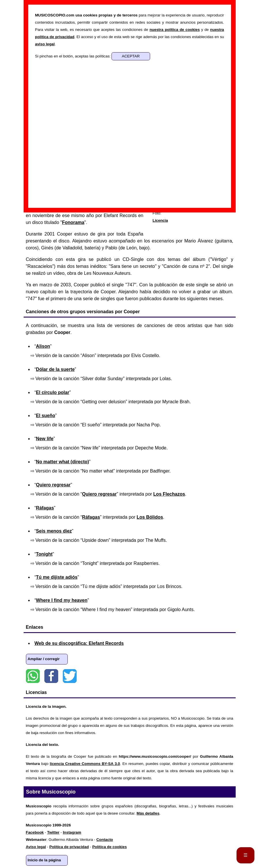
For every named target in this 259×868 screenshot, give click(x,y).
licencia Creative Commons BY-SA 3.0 (85, 764)
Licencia (160, 220)
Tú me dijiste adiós (57, 577)
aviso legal (45, 44)
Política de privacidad (69, 847)
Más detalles (148, 813)
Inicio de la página (44, 860)
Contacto (105, 840)
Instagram (72, 832)
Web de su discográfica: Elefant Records (79, 643)
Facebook (51, 676)
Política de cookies (109, 847)
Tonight (44, 554)
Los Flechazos (169, 494)
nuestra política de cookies (175, 30)
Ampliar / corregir (44, 659)
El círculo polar (53, 392)
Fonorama (73, 222)
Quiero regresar (53, 485)
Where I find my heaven (62, 600)
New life (45, 439)
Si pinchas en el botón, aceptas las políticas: (73, 56)
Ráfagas (45, 508)
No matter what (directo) (63, 462)
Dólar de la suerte (55, 369)
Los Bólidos (150, 517)
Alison (43, 346)
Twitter (70, 676)
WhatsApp (33, 676)
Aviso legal (36, 847)
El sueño (46, 416)
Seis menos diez (54, 531)
